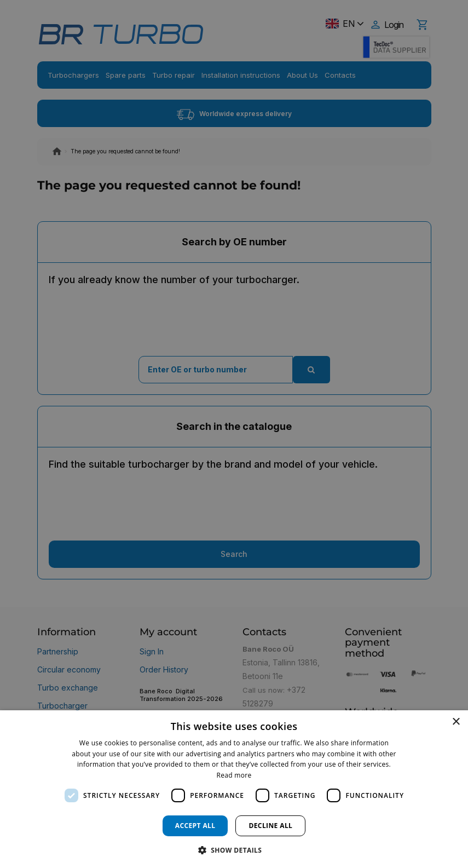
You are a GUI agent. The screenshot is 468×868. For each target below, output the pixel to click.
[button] (234, 850)
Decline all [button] (270, 826)
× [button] (456, 722)
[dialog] (234, 789)
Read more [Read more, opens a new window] (234, 775)
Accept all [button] (195, 826)
